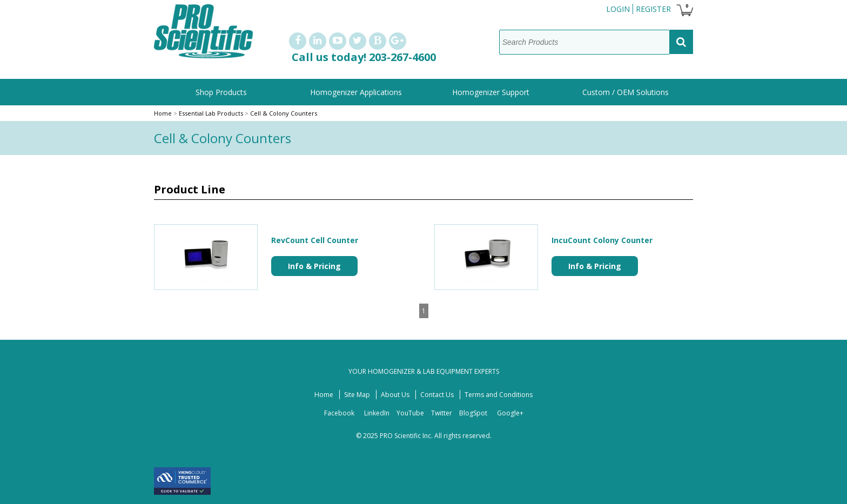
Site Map (357, 395)
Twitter (442, 413)
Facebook (339, 413)
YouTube (410, 413)
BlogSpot (473, 413)
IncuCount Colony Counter (602, 240)
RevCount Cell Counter (315, 240)
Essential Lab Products (212, 113)
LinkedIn (377, 413)
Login (618, 9)
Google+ (510, 413)
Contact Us (437, 395)
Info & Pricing (314, 266)
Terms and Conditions (499, 395)
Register (653, 9)
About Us (395, 395)
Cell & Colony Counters (284, 113)
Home (163, 113)
